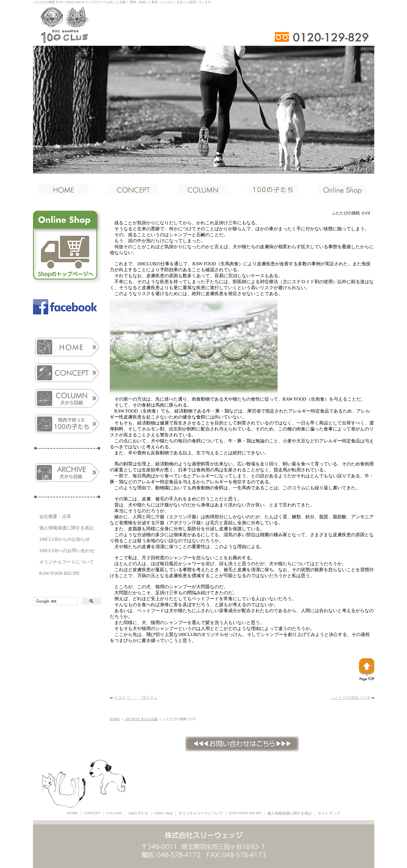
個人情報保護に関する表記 (67, 528)
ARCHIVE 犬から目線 (141, 719)
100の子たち (138, 813)
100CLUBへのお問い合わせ (67, 551)
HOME (115, 719)
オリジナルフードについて (67, 562)
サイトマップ (329, 813)
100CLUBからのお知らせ (65, 539)
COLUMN (114, 813)
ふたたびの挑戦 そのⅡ (351, 698)
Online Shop (164, 813)
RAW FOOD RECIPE (59, 573)
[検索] (55, 601)
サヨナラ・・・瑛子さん (136, 698)
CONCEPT (92, 813)
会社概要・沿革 (55, 516)
